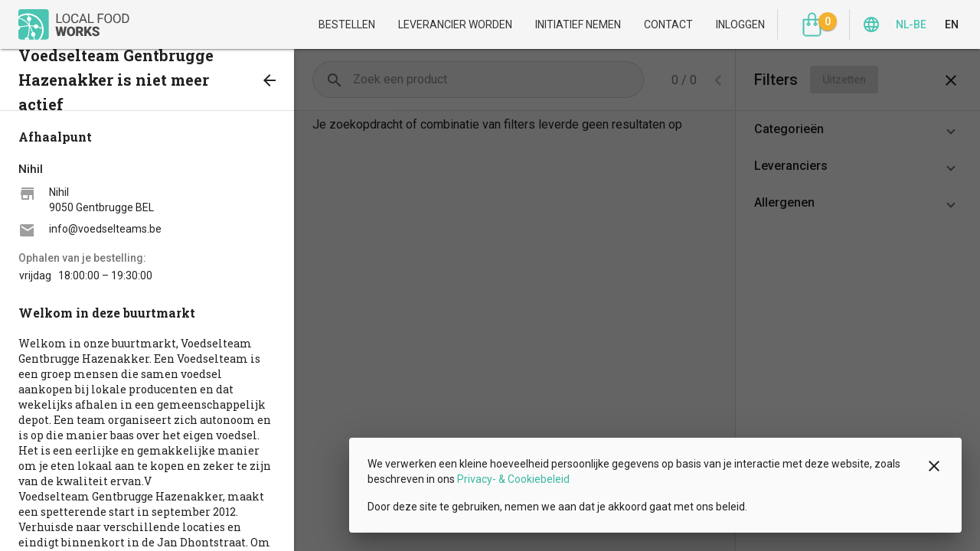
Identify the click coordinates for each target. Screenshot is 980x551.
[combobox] (720, 80)
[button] (858, 129)
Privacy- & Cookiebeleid (513, 479)
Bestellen (347, 24)
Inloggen (740, 24)
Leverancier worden (455, 24)
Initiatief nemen (578, 24)
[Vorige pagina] (599, 80)
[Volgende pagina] (630, 80)
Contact (668, 24)
